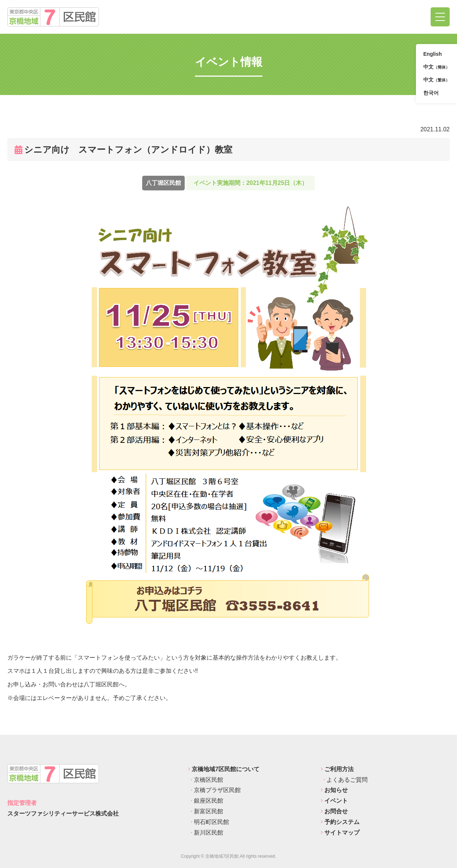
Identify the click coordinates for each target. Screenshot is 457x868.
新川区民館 (206, 833)
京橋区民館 (206, 780)
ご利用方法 (337, 769)
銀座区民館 (206, 801)
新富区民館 (206, 811)
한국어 (431, 93)
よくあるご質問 (344, 780)
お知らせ (334, 790)
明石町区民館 (209, 822)
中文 (436, 67)
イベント (334, 801)
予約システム (340, 822)
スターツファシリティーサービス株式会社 (63, 814)
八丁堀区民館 (163, 183)
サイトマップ (340, 833)
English (433, 54)
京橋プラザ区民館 (214, 790)
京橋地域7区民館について (224, 769)
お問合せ (334, 811)
